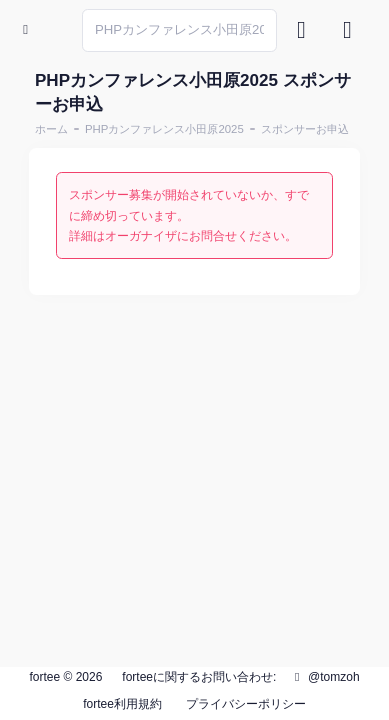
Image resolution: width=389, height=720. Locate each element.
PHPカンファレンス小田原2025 (164, 129)
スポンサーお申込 (305, 129)
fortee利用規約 (122, 704)
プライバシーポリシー (246, 704)
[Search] (179, 30)
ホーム (51, 129)
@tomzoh (325, 677)
